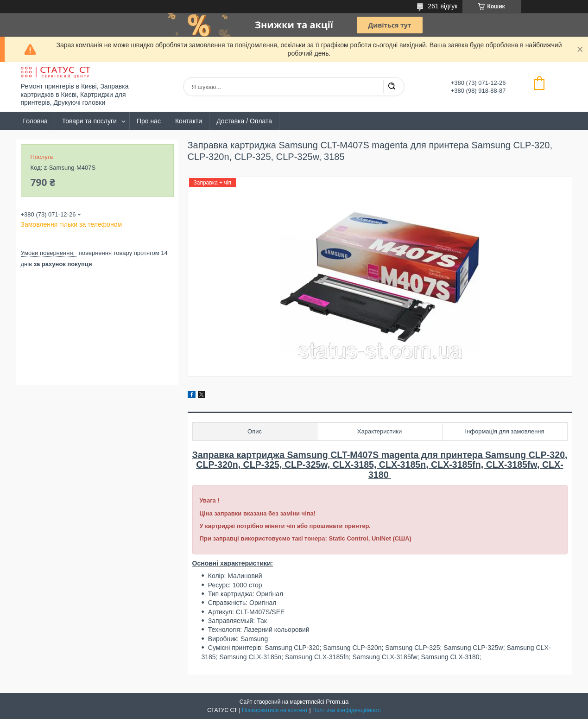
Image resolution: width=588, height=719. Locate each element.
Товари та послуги (89, 121)
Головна (35, 121)
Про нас (149, 121)
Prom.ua (337, 702)
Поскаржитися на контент (275, 710)
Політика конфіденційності (347, 710)
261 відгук (443, 6)
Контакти (189, 121)
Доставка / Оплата (244, 121)
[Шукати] (392, 87)
